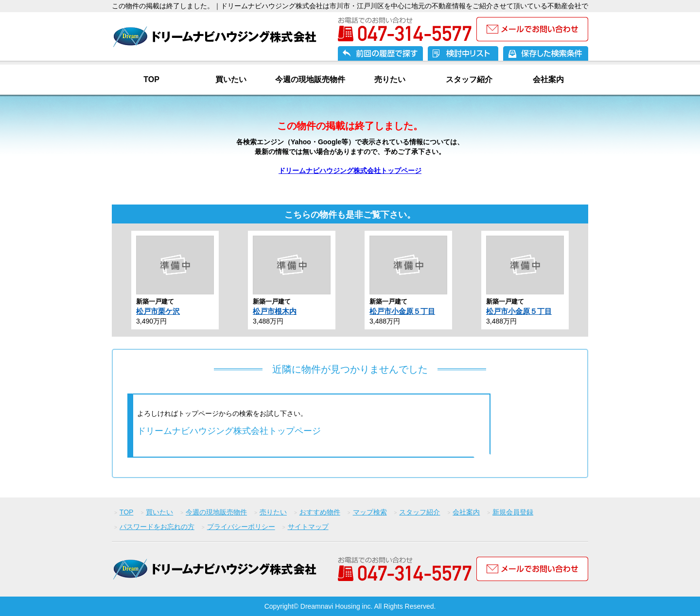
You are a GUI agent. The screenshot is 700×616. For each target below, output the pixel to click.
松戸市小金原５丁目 (402, 311)
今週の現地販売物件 (310, 79)
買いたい (231, 79)
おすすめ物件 (320, 512)
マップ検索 (370, 512)
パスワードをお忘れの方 (157, 527)
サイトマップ (308, 527)
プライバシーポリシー (241, 527)
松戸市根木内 (275, 311)
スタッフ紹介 (469, 79)
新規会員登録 (513, 512)
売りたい (390, 79)
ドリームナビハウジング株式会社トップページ (350, 171)
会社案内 (548, 79)
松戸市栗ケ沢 (158, 311)
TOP (151, 79)
